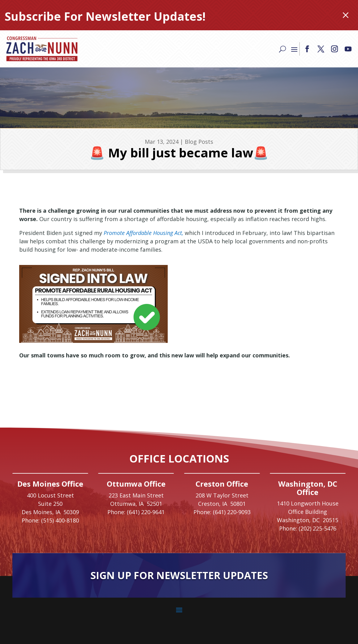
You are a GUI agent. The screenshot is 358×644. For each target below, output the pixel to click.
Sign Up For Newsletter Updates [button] (179, 575)
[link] (42, 49)
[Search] (283, 49)
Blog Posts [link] (199, 142)
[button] (307, 49)
